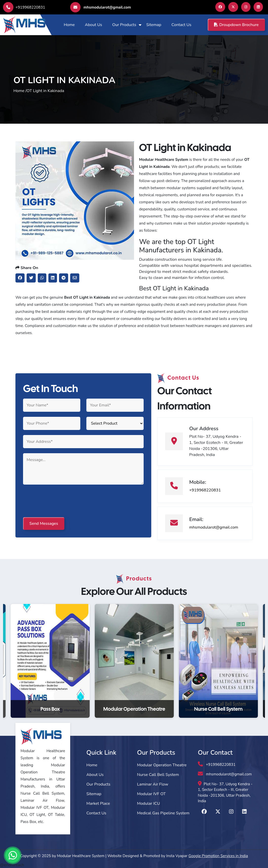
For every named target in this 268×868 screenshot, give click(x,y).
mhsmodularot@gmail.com (101, 7)
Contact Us (181, 25)
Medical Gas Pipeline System (163, 813)
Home (69, 25)
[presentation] (62, 501)
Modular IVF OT (151, 794)
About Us (93, 25)
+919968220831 (24, 7)
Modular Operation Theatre (162, 765)
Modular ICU (148, 804)
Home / (20, 91)
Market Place (98, 804)
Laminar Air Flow (153, 784)
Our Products (124, 25)
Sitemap (154, 25)
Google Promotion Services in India (218, 856)
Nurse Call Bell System (158, 775)
